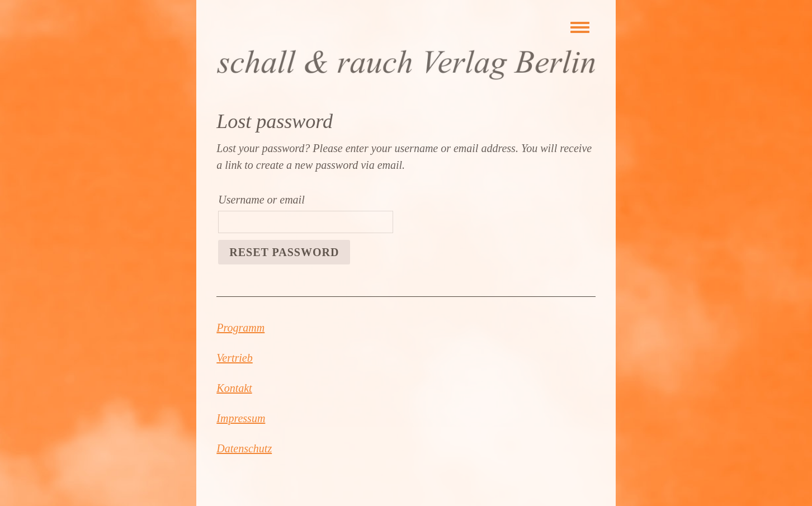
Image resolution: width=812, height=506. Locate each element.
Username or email (261, 200)
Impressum (241, 418)
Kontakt (234, 388)
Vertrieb (234, 358)
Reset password (284, 252)
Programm (240, 328)
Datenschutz (244, 448)
